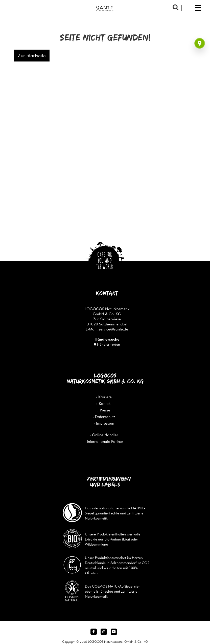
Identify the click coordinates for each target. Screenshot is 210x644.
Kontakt (105, 403)
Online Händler (105, 435)
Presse (105, 410)
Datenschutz (105, 417)
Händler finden (107, 344)
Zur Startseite (32, 55)
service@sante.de (113, 329)
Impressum (105, 423)
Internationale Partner (105, 441)
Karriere (105, 397)
